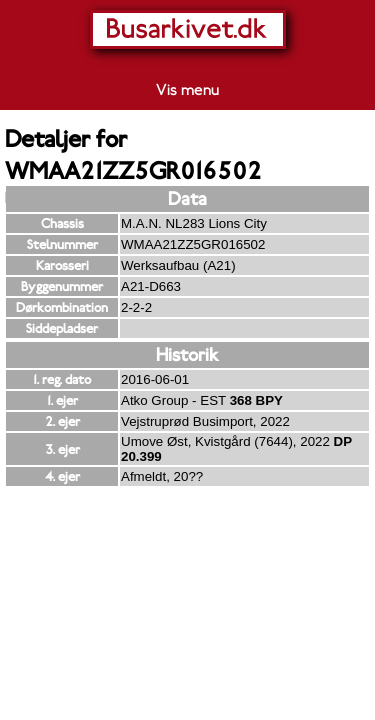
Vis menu (187, 90)
